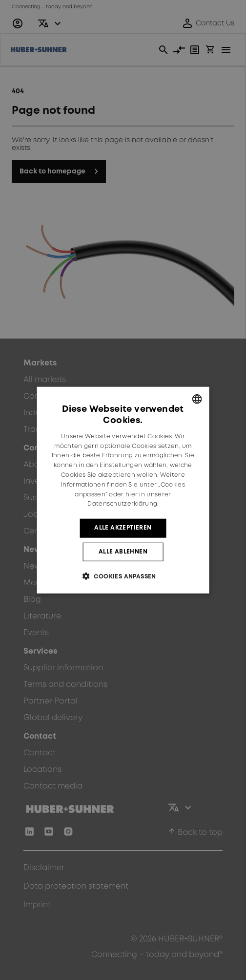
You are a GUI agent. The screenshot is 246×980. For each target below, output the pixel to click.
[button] (123, 576)
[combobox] (197, 399)
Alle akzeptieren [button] (123, 528)
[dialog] (123, 490)
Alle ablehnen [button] (123, 551)
